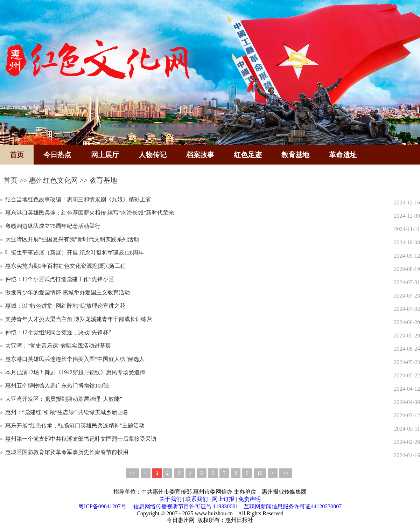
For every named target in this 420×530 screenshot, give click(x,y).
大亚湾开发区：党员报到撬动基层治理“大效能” (64, 399)
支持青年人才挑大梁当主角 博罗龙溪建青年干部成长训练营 (79, 319)
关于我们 (170, 499)
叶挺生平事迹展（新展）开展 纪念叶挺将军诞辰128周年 (75, 253)
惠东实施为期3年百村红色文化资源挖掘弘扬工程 (65, 266)
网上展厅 (105, 155)
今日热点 (57, 155)
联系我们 (197, 499)
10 (260, 473)
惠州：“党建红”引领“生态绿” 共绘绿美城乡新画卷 (67, 412)
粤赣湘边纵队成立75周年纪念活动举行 (53, 226)
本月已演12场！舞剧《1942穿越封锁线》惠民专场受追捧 (75, 372)
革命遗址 (343, 155)
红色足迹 (248, 155)
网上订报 (223, 499)
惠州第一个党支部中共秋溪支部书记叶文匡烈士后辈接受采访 (81, 439)
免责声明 (250, 499)
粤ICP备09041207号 (102, 506)
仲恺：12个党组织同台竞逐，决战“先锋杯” (58, 332)
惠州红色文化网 (54, 180)
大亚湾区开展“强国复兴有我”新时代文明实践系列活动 (72, 239)
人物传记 (153, 155)
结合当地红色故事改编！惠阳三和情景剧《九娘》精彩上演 (78, 199)
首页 (17, 155)
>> (286, 473)
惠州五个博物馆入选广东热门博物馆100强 (57, 386)
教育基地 (295, 155)
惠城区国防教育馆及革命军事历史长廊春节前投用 (67, 452)
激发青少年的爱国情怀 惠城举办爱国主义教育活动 (68, 292)
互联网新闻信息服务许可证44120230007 (293, 506)
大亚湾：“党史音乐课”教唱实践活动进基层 (58, 346)
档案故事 (200, 155)
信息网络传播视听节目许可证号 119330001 (186, 506)
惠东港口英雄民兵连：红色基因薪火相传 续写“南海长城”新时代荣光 (90, 213)
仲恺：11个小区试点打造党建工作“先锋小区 (60, 279)
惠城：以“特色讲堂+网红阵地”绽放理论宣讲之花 (65, 306)
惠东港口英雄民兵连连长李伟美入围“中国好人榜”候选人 (75, 359)
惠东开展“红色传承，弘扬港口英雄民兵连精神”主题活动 (75, 426)
